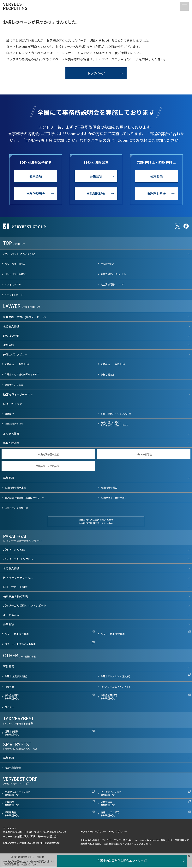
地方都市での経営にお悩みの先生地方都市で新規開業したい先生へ (96, 523)
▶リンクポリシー (118, 832)
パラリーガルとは (14, 551)
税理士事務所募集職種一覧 (12, 734)
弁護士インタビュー (15, 355)
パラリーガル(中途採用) (113, 635)
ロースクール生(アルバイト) (115, 688)
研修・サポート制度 (15, 588)
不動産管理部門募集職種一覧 (109, 698)
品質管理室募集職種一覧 (108, 805)
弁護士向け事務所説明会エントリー (121, 860)
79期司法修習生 (144, 455)
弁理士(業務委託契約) (16, 677)
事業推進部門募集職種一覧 (12, 698)
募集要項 (36, 177)
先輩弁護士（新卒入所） (17, 365)
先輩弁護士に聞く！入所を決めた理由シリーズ (114, 425)
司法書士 (9, 688)
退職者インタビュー (15, 386)
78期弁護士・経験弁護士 (48, 467)
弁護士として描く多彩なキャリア (22, 375)
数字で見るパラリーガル (18, 579)
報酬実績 (9, 346)
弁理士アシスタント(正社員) (115, 677)
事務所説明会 (36, 195)
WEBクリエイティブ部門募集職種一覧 (18, 794)
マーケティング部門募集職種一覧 (111, 794)
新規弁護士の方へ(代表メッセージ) (24, 318)
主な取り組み (108, 265)
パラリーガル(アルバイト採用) (21, 645)
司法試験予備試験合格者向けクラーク (24, 499)
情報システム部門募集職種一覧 (110, 815)
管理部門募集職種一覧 (12, 805)
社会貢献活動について (112, 285)
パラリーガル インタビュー (20, 560)
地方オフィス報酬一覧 (16, 509)
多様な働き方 (108, 375)
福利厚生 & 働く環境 (15, 597)
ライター (9, 708)
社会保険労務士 (13, 769)
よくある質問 (11, 435)
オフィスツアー (13, 285)
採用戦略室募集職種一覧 (12, 815)
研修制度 (9, 415)
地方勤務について (14, 425)
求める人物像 (11, 327)
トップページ (96, 74)
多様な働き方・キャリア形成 (116, 415)
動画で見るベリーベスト (18, 395)
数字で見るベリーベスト (113, 275)
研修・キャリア (13, 405)
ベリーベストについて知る (19, 255)
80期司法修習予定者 (48, 455)
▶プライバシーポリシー (93, 832)
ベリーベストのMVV (15, 265)
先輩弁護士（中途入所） (113, 365)
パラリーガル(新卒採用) (17, 635)
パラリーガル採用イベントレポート (25, 606)
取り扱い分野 (11, 337)
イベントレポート (14, 296)
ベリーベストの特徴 (15, 275)
